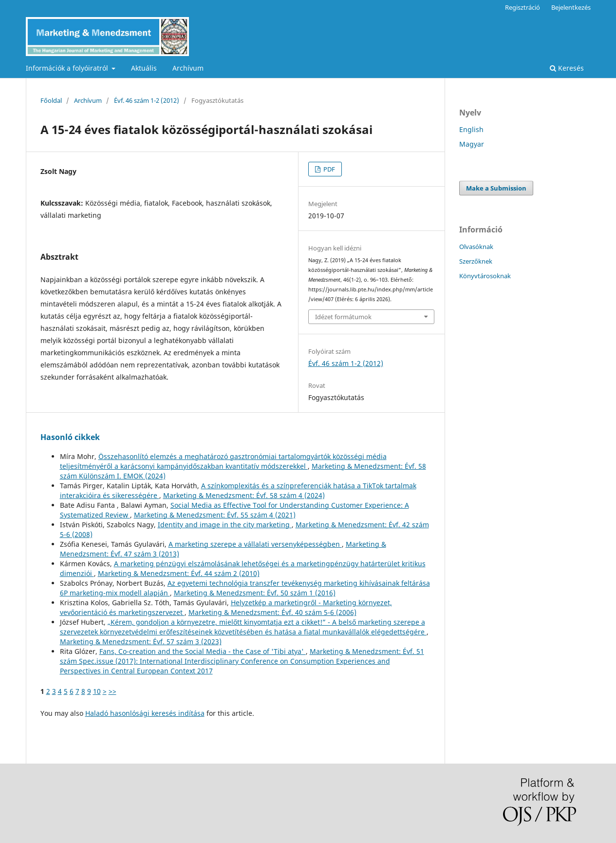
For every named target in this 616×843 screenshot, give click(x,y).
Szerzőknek (476, 261)
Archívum (188, 68)
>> (112, 691)
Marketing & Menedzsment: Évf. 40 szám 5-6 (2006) (272, 612)
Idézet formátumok (343, 317)
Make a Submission (496, 188)
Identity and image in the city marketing (225, 525)
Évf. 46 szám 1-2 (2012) (147, 100)
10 (97, 691)
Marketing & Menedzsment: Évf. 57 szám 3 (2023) (141, 642)
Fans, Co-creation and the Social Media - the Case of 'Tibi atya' (203, 651)
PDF (328, 169)
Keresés (567, 68)
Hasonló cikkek (70, 437)
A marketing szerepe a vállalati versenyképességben (255, 544)
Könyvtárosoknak (485, 276)
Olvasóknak (476, 247)
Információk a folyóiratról (68, 68)
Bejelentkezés (571, 7)
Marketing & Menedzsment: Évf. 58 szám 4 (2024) (244, 495)
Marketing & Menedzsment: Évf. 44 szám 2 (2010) (179, 573)
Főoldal (51, 100)
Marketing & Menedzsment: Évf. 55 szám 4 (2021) (215, 515)
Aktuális (144, 68)
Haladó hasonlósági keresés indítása (145, 713)
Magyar (472, 144)
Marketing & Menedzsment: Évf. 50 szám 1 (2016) (255, 593)
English (471, 129)
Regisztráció (523, 7)
